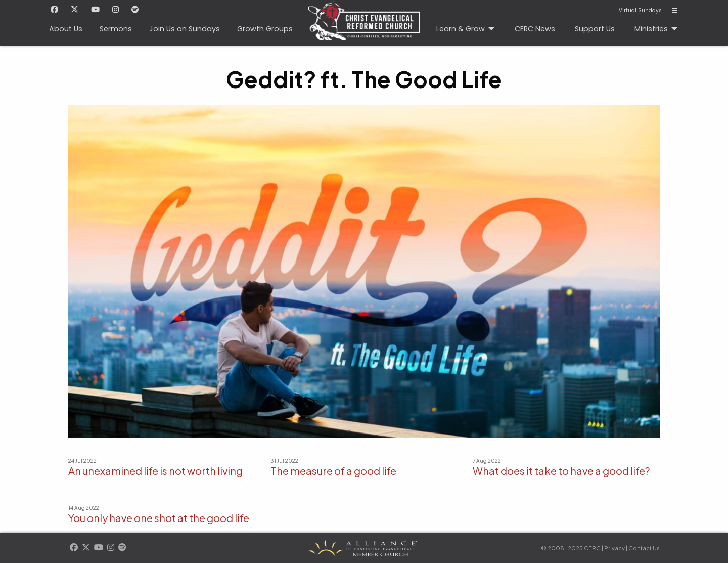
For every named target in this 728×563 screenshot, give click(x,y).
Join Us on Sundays (185, 29)
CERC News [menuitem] (535, 29)
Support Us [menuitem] (595, 29)
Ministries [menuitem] (651, 29)
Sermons (116, 29)
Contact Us (644, 548)
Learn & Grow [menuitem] (461, 29)
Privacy (615, 548)
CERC (361, 16)
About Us (66, 29)
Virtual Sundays (640, 11)
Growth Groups (265, 29)
